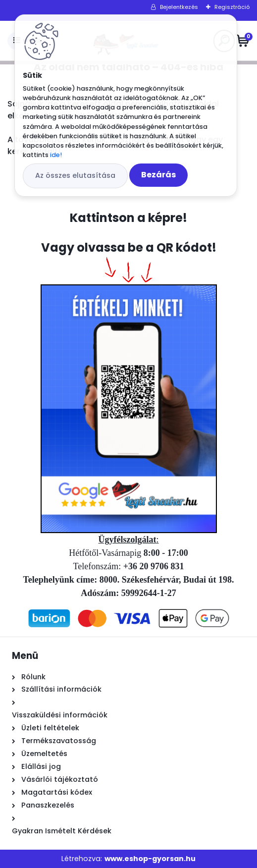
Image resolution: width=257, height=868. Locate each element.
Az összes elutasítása (75, 175)
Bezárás (158, 175)
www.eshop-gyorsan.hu (150, 859)
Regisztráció (232, 7)
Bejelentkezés (179, 7)
